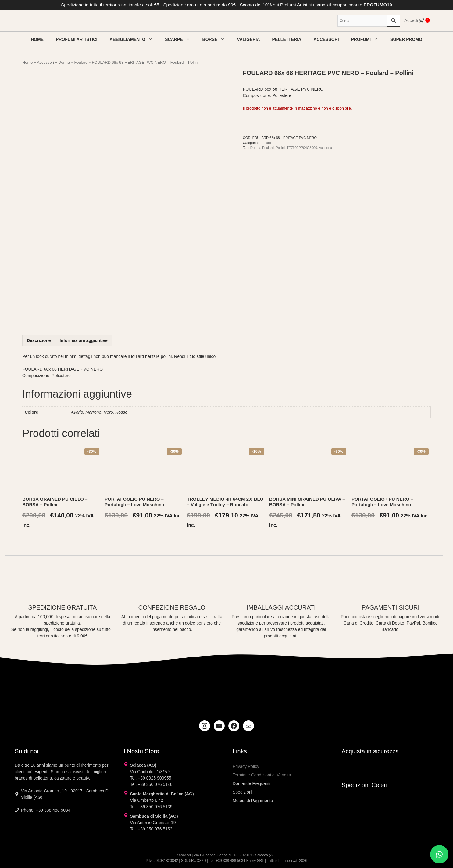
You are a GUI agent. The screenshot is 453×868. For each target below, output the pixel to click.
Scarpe (180, 39)
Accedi (411, 20)
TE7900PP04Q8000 (302, 148)
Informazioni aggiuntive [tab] (84, 340)
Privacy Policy (246, 766)
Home (37, 39)
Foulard (81, 62)
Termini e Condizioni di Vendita (262, 775)
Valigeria (248, 39)
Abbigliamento (134, 39)
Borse (217, 39)
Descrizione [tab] (39, 340)
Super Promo (406, 39)
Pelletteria (287, 39)
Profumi (368, 39)
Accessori (326, 39)
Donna (64, 62)
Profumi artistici (77, 39)
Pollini (280, 148)
